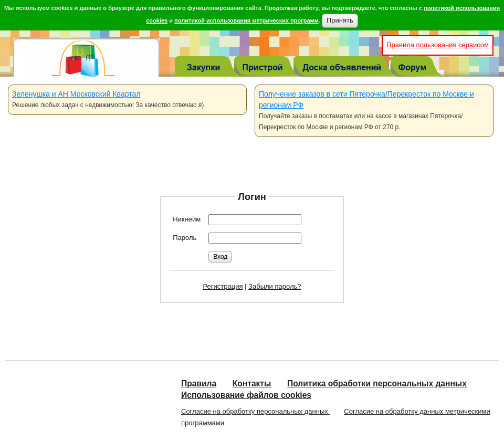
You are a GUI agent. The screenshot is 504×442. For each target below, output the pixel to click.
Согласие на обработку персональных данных (255, 411)
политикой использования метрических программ (246, 20)
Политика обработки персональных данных (377, 383)
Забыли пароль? (275, 286)
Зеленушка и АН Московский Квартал (76, 94)
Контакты (252, 383)
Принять (340, 20)
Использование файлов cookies (246, 395)
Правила (199, 383)
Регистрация (223, 286)
